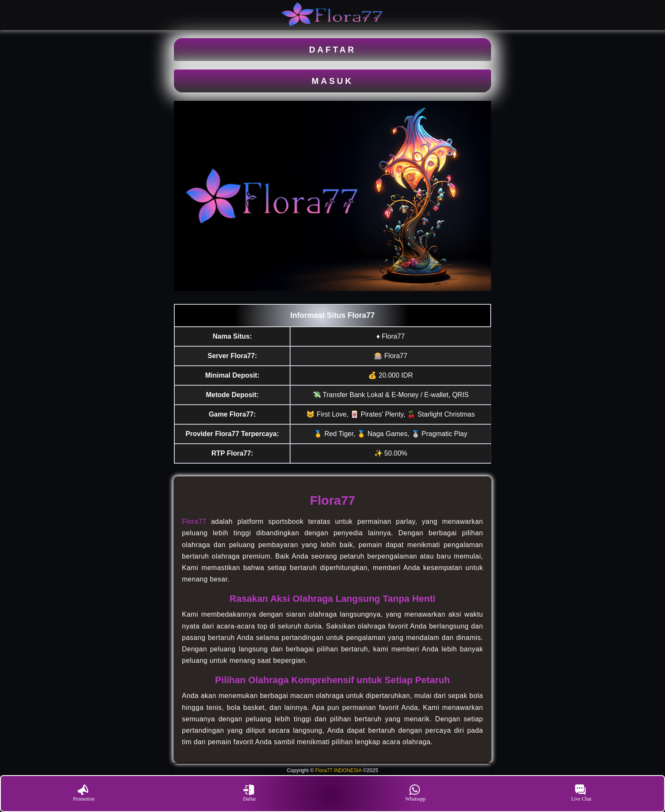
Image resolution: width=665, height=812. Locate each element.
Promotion (84, 793)
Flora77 (194, 521)
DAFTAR (333, 50)
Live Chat (581, 793)
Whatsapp (416, 793)
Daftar (250, 793)
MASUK (332, 81)
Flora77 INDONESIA (338, 770)
